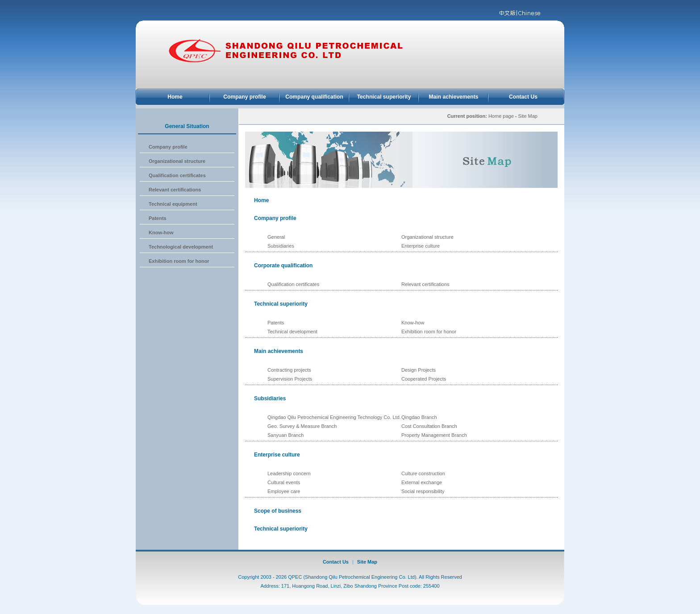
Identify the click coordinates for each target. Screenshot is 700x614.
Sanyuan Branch (285, 435)
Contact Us (523, 97)
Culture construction (423, 473)
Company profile (244, 97)
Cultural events (284, 482)
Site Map (367, 562)
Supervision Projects (290, 379)
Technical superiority (384, 97)
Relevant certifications (175, 190)
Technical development (292, 332)
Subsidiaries (281, 246)
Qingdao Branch (419, 417)
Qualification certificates (177, 175)
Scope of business (278, 511)
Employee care (284, 491)
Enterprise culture (421, 246)
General (276, 237)
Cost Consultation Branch (429, 426)
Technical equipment (173, 204)
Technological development (181, 247)
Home (175, 97)
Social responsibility (423, 491)
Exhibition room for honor (179, 261)
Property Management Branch (434, 435)
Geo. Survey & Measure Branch (302, 426)
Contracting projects (289, 370)
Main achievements (454, 97)
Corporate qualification (283, 266)
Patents (158, 218)
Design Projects (419, 370)
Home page (501, 116)
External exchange (422, 482)
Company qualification (314, 97)
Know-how (161, 232)
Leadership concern (289, 473)
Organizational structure (177, 161)
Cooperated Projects (424, 379)
